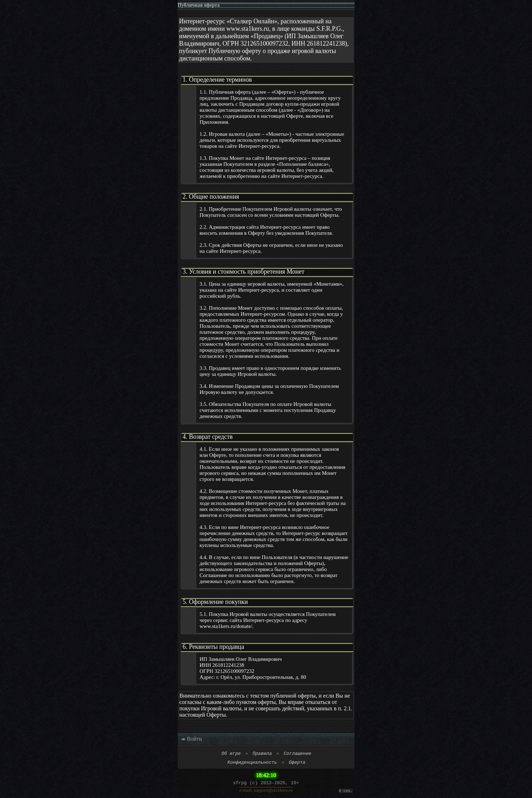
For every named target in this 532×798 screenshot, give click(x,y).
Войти (192, 739)
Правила (262, 754)
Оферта (297, 764)
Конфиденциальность (252, 764)
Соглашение (298, 754)
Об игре (231, 754)
